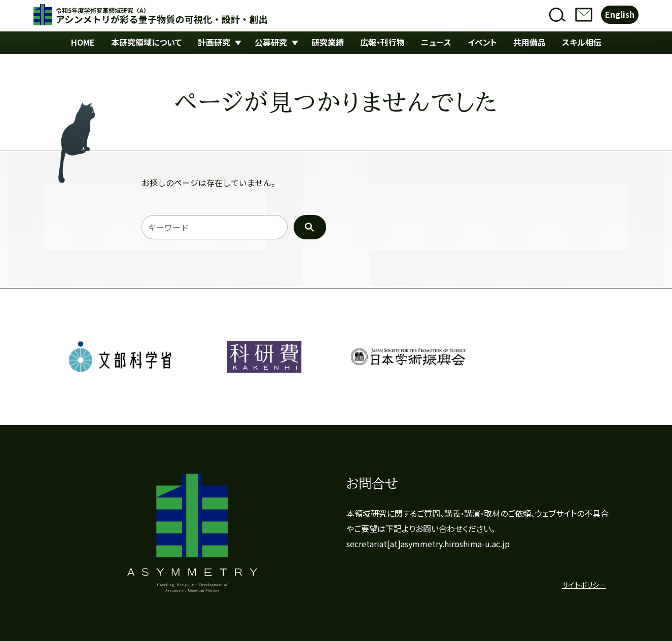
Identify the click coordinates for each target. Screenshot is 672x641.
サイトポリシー (584, 585)
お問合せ (584, 15)
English (620, 14)
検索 (557, 15)
